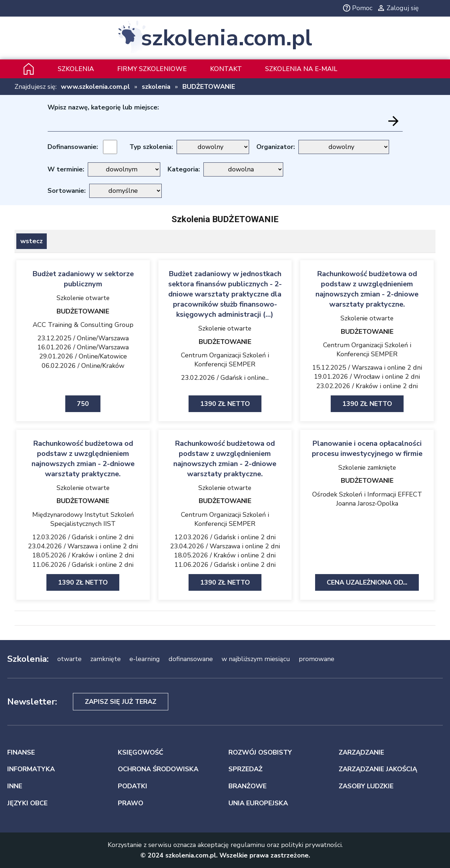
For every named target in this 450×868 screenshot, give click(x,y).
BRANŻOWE (247, 786)
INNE (15, 786)
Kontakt (226, 69)
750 (83, 404)
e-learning (145, 659)
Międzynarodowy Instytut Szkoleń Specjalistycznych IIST (83, 519)
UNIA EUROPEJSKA (258, 803)
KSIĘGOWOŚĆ (141, 752)
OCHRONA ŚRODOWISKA (158, 769)
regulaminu (248, 845)
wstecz (32, 241)
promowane (317, 659)
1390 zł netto (225, 404)
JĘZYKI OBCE (27, 803)
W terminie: (66, 169)
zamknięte (106, 659)
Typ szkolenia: (151, 147)
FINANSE (21, 752)
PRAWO (131, 803)
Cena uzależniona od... (367, 582)
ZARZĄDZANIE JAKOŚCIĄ (378, 769)
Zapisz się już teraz (121, 702)
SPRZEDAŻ (245, 769)
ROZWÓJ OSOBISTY (260, 752)
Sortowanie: (67, 191)
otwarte (69, 659)
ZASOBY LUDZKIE (366, 786)
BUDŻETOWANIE (209, 87)
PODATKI (133, 786)
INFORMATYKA (31, 769)
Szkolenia (76, 69)
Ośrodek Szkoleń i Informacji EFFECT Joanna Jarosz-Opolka (367, 499)
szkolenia (156, 87)
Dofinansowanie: (73, 147)
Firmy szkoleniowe (152, 69)
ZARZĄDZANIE (361, 752)
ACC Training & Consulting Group (83, 325)
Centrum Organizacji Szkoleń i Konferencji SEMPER (225, 360)
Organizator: (276, 147)
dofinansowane (191, 659)
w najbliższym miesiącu (256, 659)
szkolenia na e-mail (301, 69)
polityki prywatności (311, 845)
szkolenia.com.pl (227, 38)
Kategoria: (184, 169)
